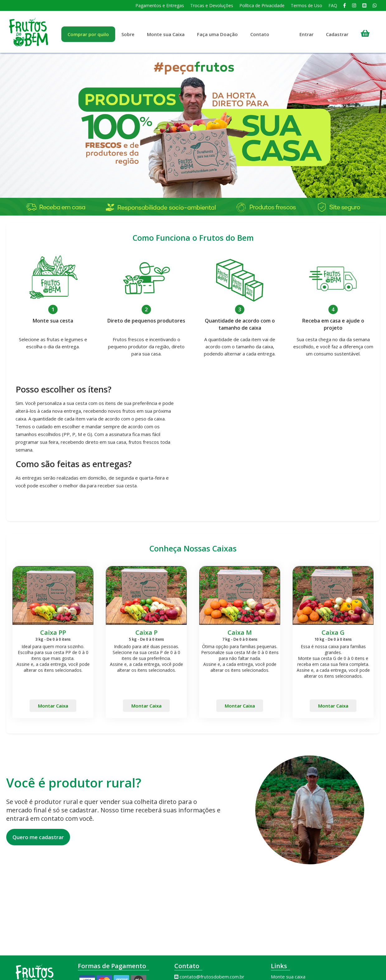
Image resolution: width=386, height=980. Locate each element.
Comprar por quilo (88, 34)
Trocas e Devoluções (212, 5)
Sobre (128, 34)
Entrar (306, 34)
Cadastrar (337, 34)
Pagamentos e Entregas (160, 5)
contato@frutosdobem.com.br (212, 977)
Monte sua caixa (288, 977)
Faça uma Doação (217, 34)
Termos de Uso (306, 5)
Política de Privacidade (262, 5)
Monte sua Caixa (166, 34)
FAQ (333, 5)
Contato (260, 34)
